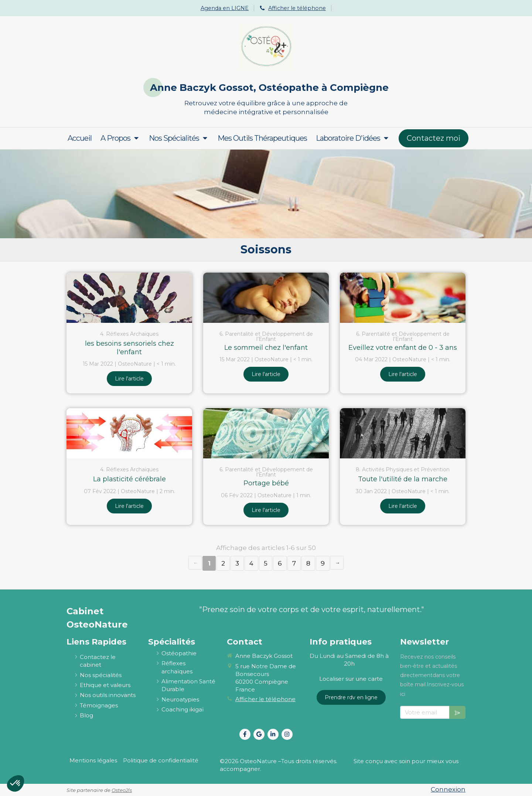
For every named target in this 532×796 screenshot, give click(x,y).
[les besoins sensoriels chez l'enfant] (129, 298)
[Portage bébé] (266, 433)
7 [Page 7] (294, 563)
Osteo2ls (122, 790)
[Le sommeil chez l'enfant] (266, 298)
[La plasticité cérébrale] (129, 433)
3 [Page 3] (237, 563)
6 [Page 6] (280, 563)
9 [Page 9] (323, 563)
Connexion (448, 789)
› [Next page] (337, 563)
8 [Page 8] (308, 563)
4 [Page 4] (251, 563)
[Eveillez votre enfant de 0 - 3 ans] (403, 298)
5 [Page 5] (266, 563)
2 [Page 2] (223, 563)
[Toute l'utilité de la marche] (403, 433)
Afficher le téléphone (297, 8)
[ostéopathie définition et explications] (179, 653)
